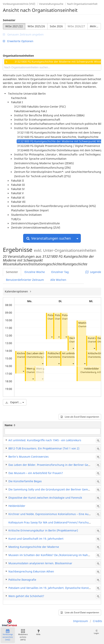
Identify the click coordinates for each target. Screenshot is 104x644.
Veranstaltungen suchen (49, 238)
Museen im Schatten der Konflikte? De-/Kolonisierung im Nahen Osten (54, 555)
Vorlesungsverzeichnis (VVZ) (19, 4)
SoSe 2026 (56, 26)
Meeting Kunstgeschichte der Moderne (34, 547)
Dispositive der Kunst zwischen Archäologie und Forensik (45, 498)
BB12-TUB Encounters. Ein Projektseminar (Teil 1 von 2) (44, 448)
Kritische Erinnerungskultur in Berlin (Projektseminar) (43, 530)
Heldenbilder (91, 369)
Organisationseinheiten (18, 56)
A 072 (100, 372)
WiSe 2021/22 (14, 26)
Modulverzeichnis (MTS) (23, 635)
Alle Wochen (58, 280)
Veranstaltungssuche (51, 4)
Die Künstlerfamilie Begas (25, 481)
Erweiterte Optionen (18, 41)
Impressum (81, 621)
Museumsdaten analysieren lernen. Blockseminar (40, 563)
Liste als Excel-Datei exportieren (80, 417)
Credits (97, 621)
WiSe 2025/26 (36, 26)
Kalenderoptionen (17, 291)
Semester (9, 20)
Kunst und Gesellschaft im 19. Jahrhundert (36, 539)
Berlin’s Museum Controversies (29, 457)
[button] (23, 371)
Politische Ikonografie (60, 353)
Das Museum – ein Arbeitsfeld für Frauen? (36, 473)
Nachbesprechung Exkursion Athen (31, 571)
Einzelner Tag (60, 272)
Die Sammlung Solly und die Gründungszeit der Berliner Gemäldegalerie (55, 489)
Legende (93, 272)
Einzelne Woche (35, 272)
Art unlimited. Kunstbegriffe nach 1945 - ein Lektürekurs (45, 440)
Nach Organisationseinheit (82, 4)
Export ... (15, 402)
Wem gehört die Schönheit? (26, 596)
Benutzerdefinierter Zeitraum (25, 280)
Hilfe (38, 632)
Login (96, 632)
